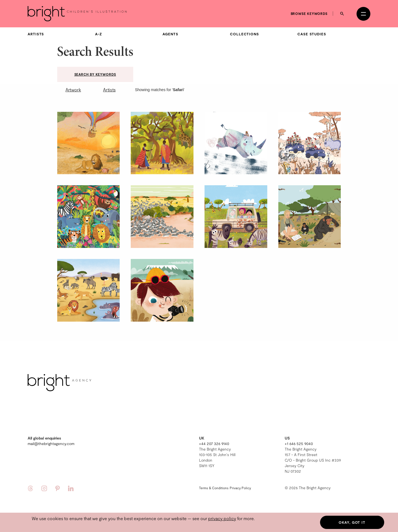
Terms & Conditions (214, 488)
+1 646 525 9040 (299, 444)
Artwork (73, 90)
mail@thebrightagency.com (51, 444)
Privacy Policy (240, 488)
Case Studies (312, 34)
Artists (36, 34)
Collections (244, 34)
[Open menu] (363, 14)
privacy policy (222, 518)
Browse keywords (309, 14)
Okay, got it (352, 522)
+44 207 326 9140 (214, 444)
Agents (170, 34)
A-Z (99, 34)
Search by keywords (95, 74)
